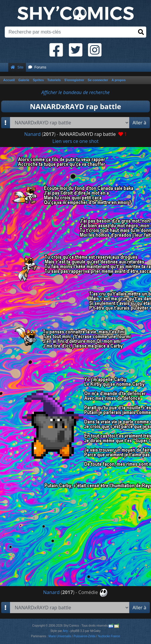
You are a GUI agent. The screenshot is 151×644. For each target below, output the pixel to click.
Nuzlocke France (109, 636)
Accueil (9, 80)
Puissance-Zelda (84, 636)
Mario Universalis (60, 636)
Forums (37, 67)
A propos (119, 80)
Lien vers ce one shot (75, 141)
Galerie (24, 80)
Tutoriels (54, 80)
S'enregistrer (74, 80)
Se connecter (98, 80)
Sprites (38, 80)
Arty (65, 631)
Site (17, 67)
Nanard (32, 134)
